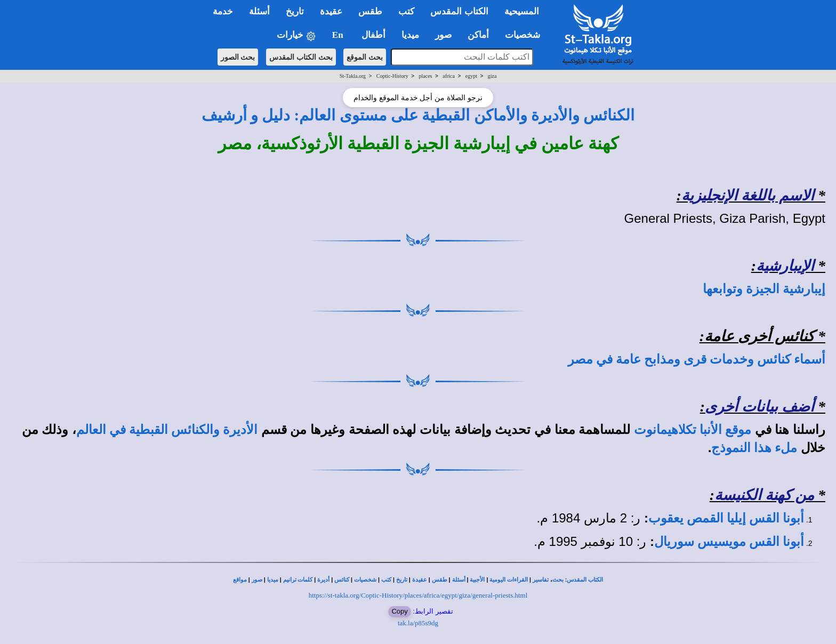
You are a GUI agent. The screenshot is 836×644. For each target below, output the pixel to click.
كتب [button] (406, 11)
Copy (399, 611)
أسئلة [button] (259, 11)
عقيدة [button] (331, 11)
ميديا (273, 580)
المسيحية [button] (522, 11)
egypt (471, 76)
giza (492, 76)
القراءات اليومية (509, 580)
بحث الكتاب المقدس (301, 57)
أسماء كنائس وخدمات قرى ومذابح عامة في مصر (697, 359)
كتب (386, 580)
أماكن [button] (478, 35)
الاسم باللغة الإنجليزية (748, 195)
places (426, 76)
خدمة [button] (223, 11)
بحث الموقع (365, 57)
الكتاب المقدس (585, 580)
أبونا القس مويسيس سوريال (729, 542)
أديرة (323, 580)
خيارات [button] (296, 35)
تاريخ (402, 580)
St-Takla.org (353, 76)
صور (257, 580)
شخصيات (365, 580)
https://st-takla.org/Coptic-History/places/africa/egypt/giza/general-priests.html (418, 595)
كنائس (342, 580)
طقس (440, 580)
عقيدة (420, 580)
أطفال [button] (373, 35)
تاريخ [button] (295, 11)
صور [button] (443, 35)
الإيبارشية (785, 266)
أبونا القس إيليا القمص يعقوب (726, 518)
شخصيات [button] (526, 35)
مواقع (240, 580)
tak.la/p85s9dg (418, 623)
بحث (558, 580)
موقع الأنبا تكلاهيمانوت (693, 430)
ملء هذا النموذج (754, 448)
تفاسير (541, 580)
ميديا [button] (410, 35)
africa (449, 76)
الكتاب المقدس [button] (459, 11)
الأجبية (477, 580)
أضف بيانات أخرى (759, 406)
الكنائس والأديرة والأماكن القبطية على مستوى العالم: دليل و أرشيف (418, 115)
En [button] (339, 35)
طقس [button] (370, 11)
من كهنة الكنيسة (764, 495)
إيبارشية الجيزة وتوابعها (764, 289)
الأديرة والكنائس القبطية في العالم (167, 430)
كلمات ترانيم (298, 580)
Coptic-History (392, 76)
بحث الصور (238, 57)
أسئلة (459, 580)
